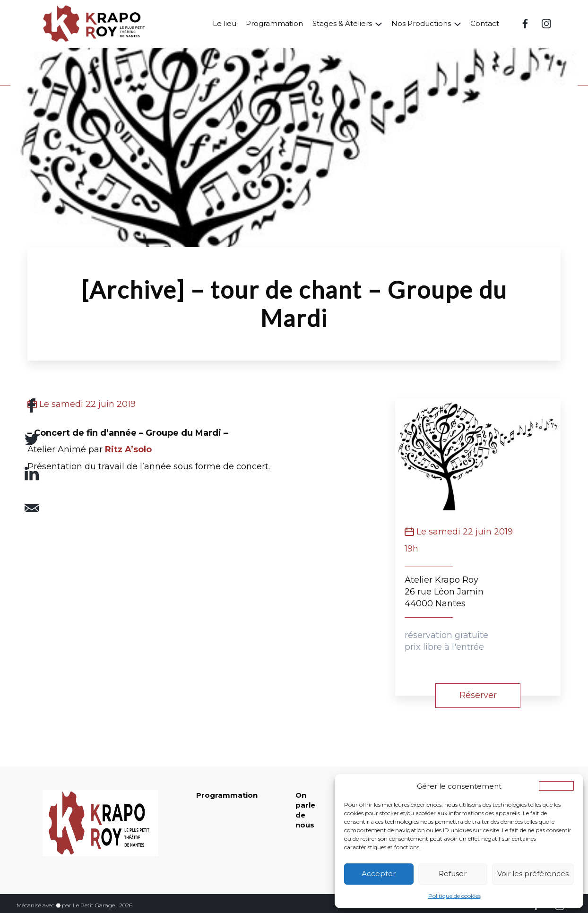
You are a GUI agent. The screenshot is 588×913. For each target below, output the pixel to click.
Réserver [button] (478, 695)
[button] (556, 786)
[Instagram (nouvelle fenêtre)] (546, 24)
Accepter (379, 874)
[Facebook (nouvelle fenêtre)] (525, 24)
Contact (485, 23)
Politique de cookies (454, 896)
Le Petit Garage (94, 905)
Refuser (453, 874)
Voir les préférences (533, 874)
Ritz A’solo (128, 449)
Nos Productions (421, 23)
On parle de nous (305, 810)
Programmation (274, 23)
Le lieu (225, 23)
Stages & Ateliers (342, 23)
